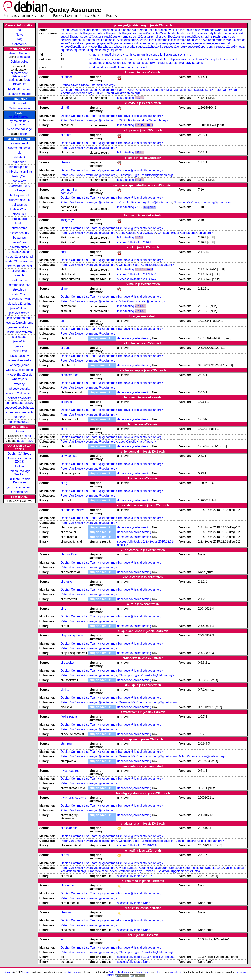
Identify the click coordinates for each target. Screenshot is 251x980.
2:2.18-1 (140, 306)
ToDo (29, 441)
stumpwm (151, 63)
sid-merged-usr (20, 167)
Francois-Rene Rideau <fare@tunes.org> (88, 85)
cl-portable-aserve (182, 59)
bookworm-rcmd (19, 186)
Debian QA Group (19, 454)
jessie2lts (20, 341)
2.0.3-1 (139, 152)
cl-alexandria (98, 67)
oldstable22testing (19, 304)
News (20, 35)
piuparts (8, 972)
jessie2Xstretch (19, 117)
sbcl (181, 55)
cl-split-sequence (72, 635)
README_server (20, 89)
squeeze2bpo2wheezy (19, 408)
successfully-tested (130, 242)
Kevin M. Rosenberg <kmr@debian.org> (146, 202)
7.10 (138, 207)
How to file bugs (20, 53)
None (147, 903)
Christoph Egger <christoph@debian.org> (88, 90)
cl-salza (137, 67)
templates (23, 57)
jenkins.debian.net (19, 487)
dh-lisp (122, 63)
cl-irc (141, 59)
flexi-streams (135, 63)
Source (19, 431)
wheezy (19, 384)
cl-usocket (110, 63)
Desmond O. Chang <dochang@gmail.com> (203, 202)
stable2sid (19, 214)
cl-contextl (130, 59)
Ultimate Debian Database (20, 481)
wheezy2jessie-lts (19, 360)
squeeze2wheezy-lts (19, 393)
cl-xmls (128, 55)
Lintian (19, 466)
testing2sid (19, 176)
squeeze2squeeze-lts (19, 412)
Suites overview (19, 108)
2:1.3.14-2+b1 (144, 269)
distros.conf (19, 76)
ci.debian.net (19, 492)
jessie (19, 346)
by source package (19, 129)
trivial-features (167, 63)
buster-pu (20, 238)
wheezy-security (19, 389)
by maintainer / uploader (19, 123)
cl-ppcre (117, 55)
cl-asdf (111, 67)
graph (24, 134)
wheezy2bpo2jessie (20, 374)
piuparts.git (175, 972)
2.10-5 (139, 237)
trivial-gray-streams (190, 63)
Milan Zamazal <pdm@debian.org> (190, 90)
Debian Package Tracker (19, 473)
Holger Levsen (143, 972)
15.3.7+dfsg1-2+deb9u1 (159, 957)
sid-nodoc (19, 162)
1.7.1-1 (139, 180)
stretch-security (19, 285)
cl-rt (227, 59)
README (19, 84)
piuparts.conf (19, 73)
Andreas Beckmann (119, 972)
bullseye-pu (20, 205)
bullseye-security (19, 200)
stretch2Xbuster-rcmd (19, 261)
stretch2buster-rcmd (19, 257)
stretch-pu (19, 289)
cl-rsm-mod (124, 67)
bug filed (150, 207)
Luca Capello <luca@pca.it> (137, 233)
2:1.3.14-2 (150, 274)
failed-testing (125, 98)
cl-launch (95, 55)
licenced (27, 972)
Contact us (19, 44)
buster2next (20, 242)
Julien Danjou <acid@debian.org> (118, 93)
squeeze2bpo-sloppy (20, 403)
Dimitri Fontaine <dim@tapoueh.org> (143, 120)
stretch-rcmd (19, 280)
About (20, 30)
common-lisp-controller (148, 55)
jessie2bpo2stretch (19, 332)
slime (188, 55)
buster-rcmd (19, 228)
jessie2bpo (19, 337)
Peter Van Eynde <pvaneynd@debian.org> (89, 120)
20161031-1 (151, 845)
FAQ (20, 39)
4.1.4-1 (139, 98)
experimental (20, 143)
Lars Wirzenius (71, 972)
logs (27, 80)
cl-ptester (217, 59)
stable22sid (19, 219)
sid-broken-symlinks (19, 172)
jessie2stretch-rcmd (19, 318)
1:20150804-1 (144, 125)
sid (19, 153)
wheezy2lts (19, 379)
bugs (28, 436)
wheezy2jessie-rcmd (19, 370)
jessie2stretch (20, 308)
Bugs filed (19, 103)
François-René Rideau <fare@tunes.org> (116, 871)
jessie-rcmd (20, 351)
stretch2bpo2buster (19, 266)
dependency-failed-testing (134, 338)
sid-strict (20, 157)
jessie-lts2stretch (19, 327)
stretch (20, 275)
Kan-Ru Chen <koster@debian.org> (141, 90)
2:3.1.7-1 (149, 876)
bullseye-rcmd (20, 195)
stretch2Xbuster (19, 252)
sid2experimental (19, 148)
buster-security (19, 233)
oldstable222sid (19, 299)
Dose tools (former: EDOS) (19, 460)
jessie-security (19, 356)
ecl (145, 67)
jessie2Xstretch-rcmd (19, 323)
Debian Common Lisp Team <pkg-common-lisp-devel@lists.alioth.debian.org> (112, 116)
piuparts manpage (19, 94)
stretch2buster (19, 247)
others (159, 972)
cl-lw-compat (153, 59)
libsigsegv (171, 55)
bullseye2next (20, 209)
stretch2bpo (20, 271)
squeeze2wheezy (20, 398)
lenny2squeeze (20, 422)
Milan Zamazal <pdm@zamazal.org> (143, 868)
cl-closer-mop (114, 59)
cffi (91, 59)
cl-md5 (106, 55)
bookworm (20, 181)
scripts (13, 80)
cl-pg (166, 59)
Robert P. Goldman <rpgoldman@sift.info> (173, 871)
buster (19, 223)
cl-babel (99, 59)
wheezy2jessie (19, 365)
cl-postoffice (202, 59)
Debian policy (19, 62)
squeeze (19, 417)
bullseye (19, 190)
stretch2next (19, 294)
